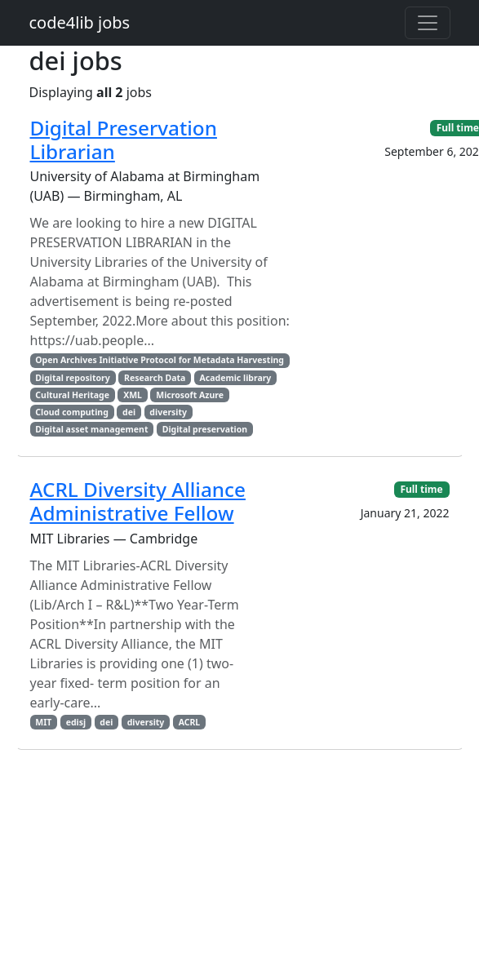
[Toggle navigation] (428, 23)
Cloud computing (71, 412)
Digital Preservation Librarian (124, 140)
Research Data (155, 378)
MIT (43, 722)
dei (129, 412)
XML (133, 395)
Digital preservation (205, 429)
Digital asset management (91, 429)
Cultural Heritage (72, 395)
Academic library (236, 378)
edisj (76, 722)
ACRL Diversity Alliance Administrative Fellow (138, 501)
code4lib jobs (80, 22)
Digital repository (72, 378)
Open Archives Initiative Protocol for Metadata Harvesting (160, 360)
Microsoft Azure (190, 395)
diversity (168, 412)
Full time (421, 489)
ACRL (190, 722)
